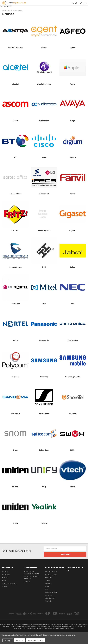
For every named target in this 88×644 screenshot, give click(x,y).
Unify (44, 487)
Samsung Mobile (73, 377)
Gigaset (73, 230)
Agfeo (73, 47)
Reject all (20, 640)
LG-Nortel (15, 304)
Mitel (44, 304)
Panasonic (44, 340)
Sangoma (15, 413)
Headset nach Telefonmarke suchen (32, 573)
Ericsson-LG (44, 194)
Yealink (44, 523)
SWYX (73, 450)
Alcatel (15, 84)
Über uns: (6, 572)
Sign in (5, 583)
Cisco (44, 157)
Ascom (15, 121)
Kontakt (5, 578)
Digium (73, 157)
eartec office (15, 194)
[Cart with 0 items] (81, 3)
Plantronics (73, 340)
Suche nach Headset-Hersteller (32, 578)
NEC (73, 304)
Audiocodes (44, 121)
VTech (73, 487)
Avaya (73, 121)
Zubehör (27, 582)
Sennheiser (44, 413)
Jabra (73, 267)
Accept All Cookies (36, 640)
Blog (4, 580)
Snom (15, 450)
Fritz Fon (15, 230)
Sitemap (5, 586)
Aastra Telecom (15, 47)
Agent (44, 47)
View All (48, 601)
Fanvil (73, 194)
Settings (8, 640)
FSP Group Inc (44, 230)
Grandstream (15, 267)
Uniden (15, 487)
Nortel (15, 340)
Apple (73, 84)
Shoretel (73, 413)
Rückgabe (6, 575)
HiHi (44, 267)
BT (15, 157)
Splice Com (44, 450)
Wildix (15, 523)
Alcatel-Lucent (44, 84)
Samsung (44, 377)
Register (13, 583)
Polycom (15, 377)
